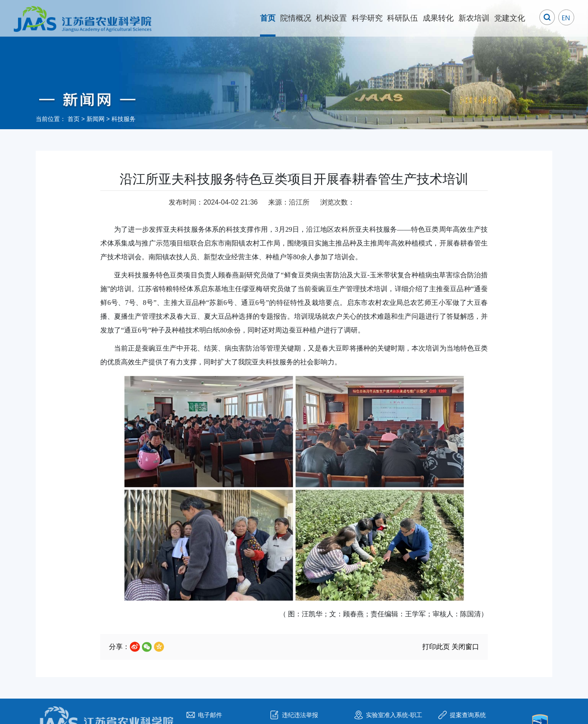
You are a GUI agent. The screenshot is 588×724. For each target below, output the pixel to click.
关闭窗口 (465, 647)
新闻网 (96, 119)
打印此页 (436, 647)
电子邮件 (210, 715)
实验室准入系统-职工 (394, 715)
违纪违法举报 (300, 715)
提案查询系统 (468, 715)
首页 (268, 18)
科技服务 (124, 119)
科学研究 (367, 18)
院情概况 (296, 18)
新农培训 (474, 18)
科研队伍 (402, 18)
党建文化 (510, 18)
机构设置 (331, 18)
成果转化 (438, 18)
